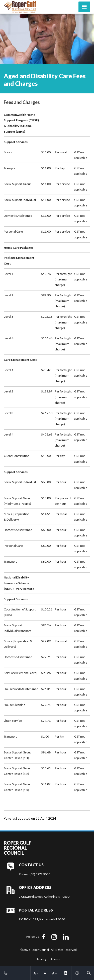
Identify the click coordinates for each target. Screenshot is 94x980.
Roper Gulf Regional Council (18, 848)
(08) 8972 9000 (40, 874)
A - (36, 973)
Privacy (41, 959)
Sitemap (56, 959)
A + (55, 973)
